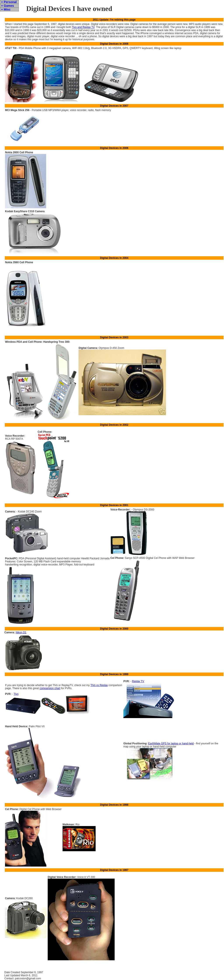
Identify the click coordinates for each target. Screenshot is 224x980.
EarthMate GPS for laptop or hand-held (171, 743)
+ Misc (6, 9)
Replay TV (138, 681)
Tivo (16, 694)
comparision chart (50, 688)
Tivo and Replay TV (83, 27)
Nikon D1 (21, 632)
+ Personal (9, 2)
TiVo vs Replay (99, 685)
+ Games (8, 6)
